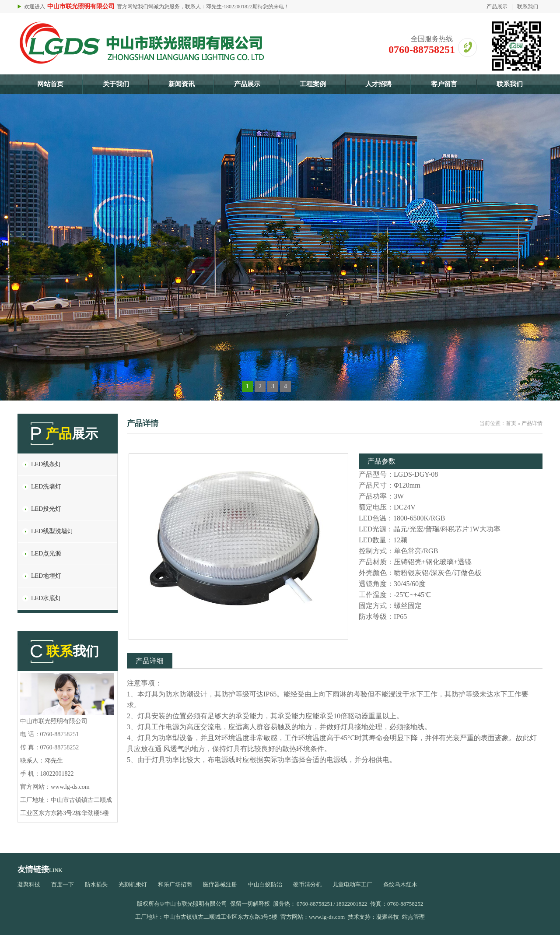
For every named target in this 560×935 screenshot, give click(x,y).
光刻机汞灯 (133, 884)
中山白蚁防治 (265, 884)
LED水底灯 (46, 598)
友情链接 (33, 869)
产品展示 (497, 7)
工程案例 (313, 84)
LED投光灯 (46, 509)
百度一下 (63, 884)
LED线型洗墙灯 (52, 531)
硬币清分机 (307, 884)
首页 (511, 423)
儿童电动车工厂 (352, 884)
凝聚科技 (29, 884)
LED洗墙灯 (46, 487)
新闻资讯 (182, 84)
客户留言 (444, 84)
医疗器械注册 (220, 884)
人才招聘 (378, 84)
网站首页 (50, 84)
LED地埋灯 (46, 576)
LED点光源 (46, 554)
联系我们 (528, 7)
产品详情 (532, 423)
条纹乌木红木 (400, 884)
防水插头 (96, 884)
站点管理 (413, 917)
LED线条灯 (46, 464)
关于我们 (116, 84)
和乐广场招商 (175, 884)
